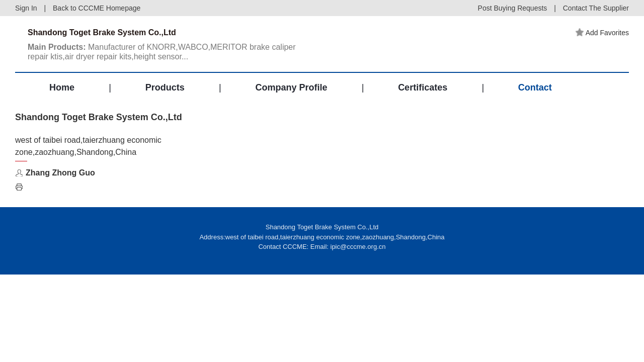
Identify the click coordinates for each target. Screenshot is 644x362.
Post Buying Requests (513, 8)
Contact (535, 87)
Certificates (423, 87)
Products (165, 87)
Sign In (26, 8)
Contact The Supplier (596, 8)
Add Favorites (602, 33)
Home (62, 87)
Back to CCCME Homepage (97, 8)
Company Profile (291, 87)
